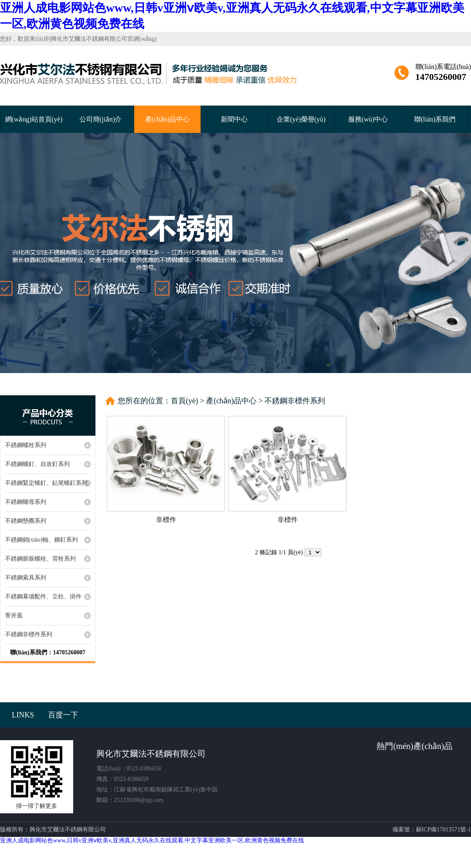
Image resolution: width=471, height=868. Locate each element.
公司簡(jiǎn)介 (101, 119)
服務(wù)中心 (368, 119)
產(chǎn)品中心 (168, 119)
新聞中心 (234, 119)
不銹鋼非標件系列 (295, 401)
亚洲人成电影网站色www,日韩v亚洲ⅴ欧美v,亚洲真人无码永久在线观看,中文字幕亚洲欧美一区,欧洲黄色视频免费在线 (152, 840)
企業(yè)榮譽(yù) (301, 119)
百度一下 (63, 715)
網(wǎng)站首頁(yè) (34, 119)
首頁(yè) (184, 401)
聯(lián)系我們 (435, 119)
